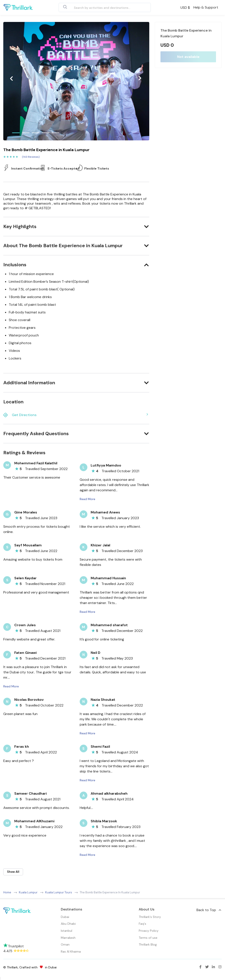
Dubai (65, 917)
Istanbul (67, 931)
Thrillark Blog (148, 944)
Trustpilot (13, 946)
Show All (13, 872)
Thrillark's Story (150, 917)
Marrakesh (68, 938)
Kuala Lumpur (28, 892)
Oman (65, 944)
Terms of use (148, 938)
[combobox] (100, 7)
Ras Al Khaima (71, 951)
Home (7, 892)
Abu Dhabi (68, 924)
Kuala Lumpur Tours (59, 892)
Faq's (142, 924)
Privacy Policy (149, 931)
